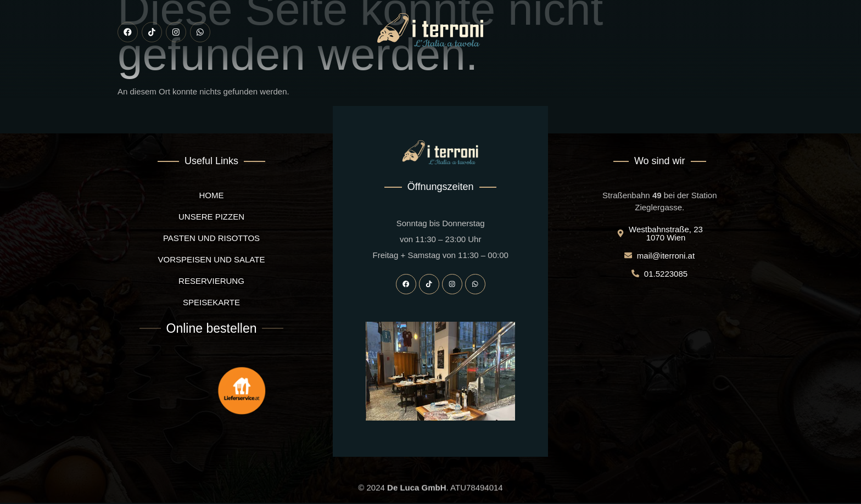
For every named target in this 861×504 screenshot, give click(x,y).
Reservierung (526, 81)
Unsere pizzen (260, 81)
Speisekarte (592, 81)
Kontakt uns (655, 81)
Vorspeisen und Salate (347, 81)
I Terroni (199, 81)
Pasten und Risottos (445, 81)
